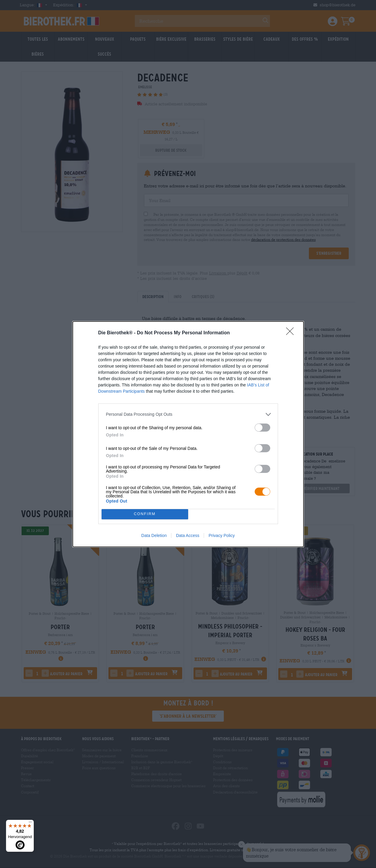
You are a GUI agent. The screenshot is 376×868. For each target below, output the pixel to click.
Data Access (188, 535)
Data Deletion (154, 535)
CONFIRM (145, 514)
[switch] (262, 428)
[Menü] (30, 823)
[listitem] (188, 414)
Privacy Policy (222, 535)
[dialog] (188, 434)
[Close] (292, 333)
